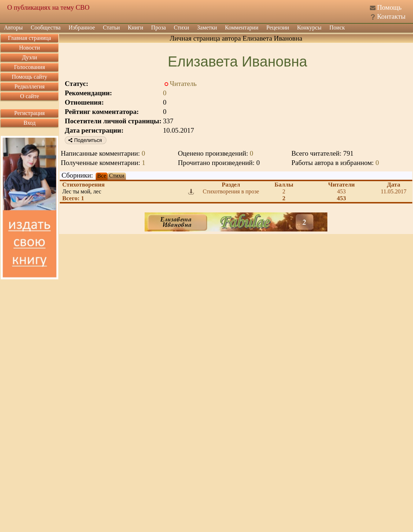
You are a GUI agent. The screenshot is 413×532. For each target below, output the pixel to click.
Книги (135, 27)
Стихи (181, 27)
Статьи (111, 27)
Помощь (389, 7)
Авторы (13, 27)
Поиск (337, 27)
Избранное (82, 27)
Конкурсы (309, 27)
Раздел (231, 185)
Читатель (183, 84)
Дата (394, 185)
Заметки (207, 27)
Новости (29, 48)
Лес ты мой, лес (82, 191)
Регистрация (30, 113)
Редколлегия (29, 86)
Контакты (391, 16)
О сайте (30, 96)
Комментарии (242, 27)
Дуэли (29, 57)
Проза (158, 27)
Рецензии (278, 27)
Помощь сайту (30, 77)
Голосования (29, 67)
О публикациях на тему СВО (48, 7)
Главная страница (29, 38)
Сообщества (46, 27)
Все (102, 176)
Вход (29, 123)
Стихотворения (83, 185)
